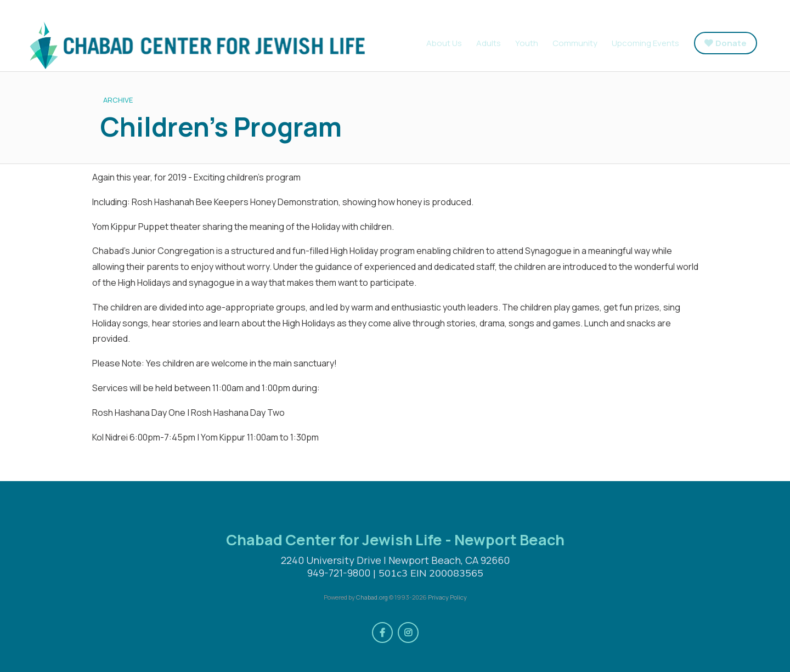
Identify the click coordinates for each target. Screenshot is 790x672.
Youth (527, 43)
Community (575, 43)
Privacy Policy (447, 597)
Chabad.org (372, 597)
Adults (489, 43)
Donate (731, 43)
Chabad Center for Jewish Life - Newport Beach (195, 45)
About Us (444, 43)
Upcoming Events (645, 43)
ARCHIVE (118, 100)
